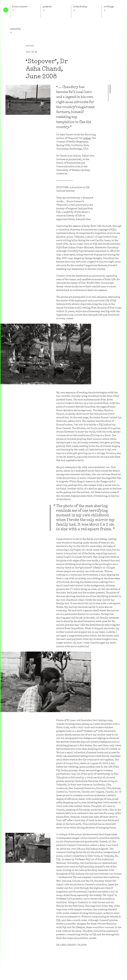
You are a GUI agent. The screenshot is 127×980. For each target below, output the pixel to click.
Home (6, 10)
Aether (87, 138)
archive (110, 89)
